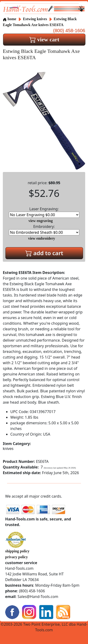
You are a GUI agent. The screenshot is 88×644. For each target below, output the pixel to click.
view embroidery (42, 238)
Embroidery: (44, 230)
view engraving (41, 221)
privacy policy (16, 557)
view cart (44, 39)
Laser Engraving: (44, 212)
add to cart (44, 253)
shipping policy (17, 551)
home (10, 19)
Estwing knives (35, 19)
